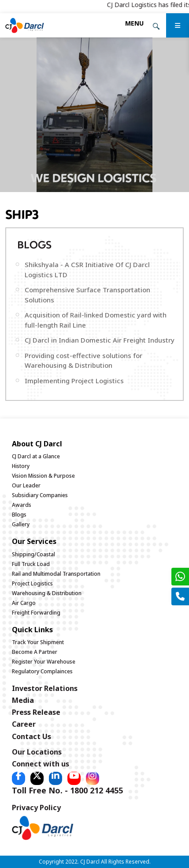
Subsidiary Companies (40, 495)
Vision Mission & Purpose (43, 476)
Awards (22, 505)
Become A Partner (35, 652)
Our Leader (26, 485)
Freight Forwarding (36, 613)
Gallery (21, 524)
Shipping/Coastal (33, 554)
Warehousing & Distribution (47, 593)
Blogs (19, 515)
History (21, 466)
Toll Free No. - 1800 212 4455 (67, 790)
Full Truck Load (31, 564)
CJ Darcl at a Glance (36, 456)
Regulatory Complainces (42, 671)
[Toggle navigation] (134, 23)
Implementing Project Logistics (74, 381)
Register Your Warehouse (44, 662)
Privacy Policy (36, 808)
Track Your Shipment (38, 642)
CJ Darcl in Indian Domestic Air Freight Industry (100, 340)
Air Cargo (24, 603)
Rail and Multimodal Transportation (56, 574)
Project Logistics (32, 583)
